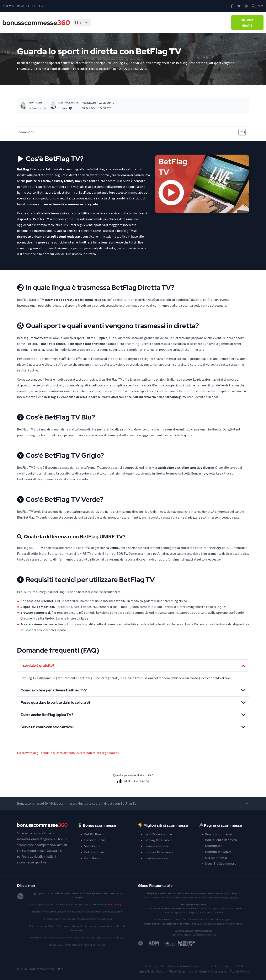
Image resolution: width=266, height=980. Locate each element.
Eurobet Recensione (159, 852)
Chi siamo (226, 966)
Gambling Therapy (181, 934)
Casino (214, 22)
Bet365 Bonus (94, 834)
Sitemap (151, 966)
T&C (162, 966)
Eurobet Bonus (95, 840)
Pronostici (198, 22)
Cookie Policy (239, 971)
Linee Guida (147, 971)
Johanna (35, 108)
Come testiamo (191, 966)
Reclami (241, 966)
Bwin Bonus (92, 858)
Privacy (173, 966)
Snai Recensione (156, 858)
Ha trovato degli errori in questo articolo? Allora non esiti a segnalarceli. (68, 753)
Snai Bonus (92, 846)
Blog (226, 22)
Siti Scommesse (165, 22)
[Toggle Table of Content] (240, 132)
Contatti (211, 966)
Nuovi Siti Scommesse (221, 863)
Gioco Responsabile (183, 971)
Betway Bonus (94, 852)
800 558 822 (237, 908)
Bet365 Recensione (158, 834)
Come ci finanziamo (213, 971)
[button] (75, 22)
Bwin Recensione (157, 846)
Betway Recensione (158, 840)
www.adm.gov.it (116, 904)
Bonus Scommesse (95, 22)
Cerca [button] (258, 6)
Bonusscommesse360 (32, 804)
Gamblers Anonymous (204, 934)
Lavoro (162, 971)
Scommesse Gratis (218, 852)
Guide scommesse (63, 804)
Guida (182, 22)
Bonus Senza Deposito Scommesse (128, 22)
